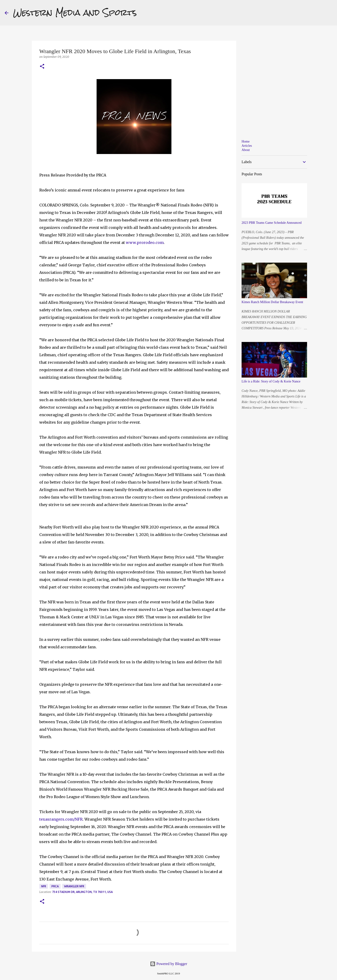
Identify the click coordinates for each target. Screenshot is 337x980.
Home (246, 141)
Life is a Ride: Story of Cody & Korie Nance (271, 381)
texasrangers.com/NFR (61, 819)
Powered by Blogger (169, 964)
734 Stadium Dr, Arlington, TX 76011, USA (82, 892)
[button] (42, 67)
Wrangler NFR (74, 886)
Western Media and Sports (75, 13)
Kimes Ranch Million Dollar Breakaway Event (272, 302)
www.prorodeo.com (145, 242)
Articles (247, 146)
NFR (44, 886)
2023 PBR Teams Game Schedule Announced (272, 223)
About (246, 150)
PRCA (55, 886)
